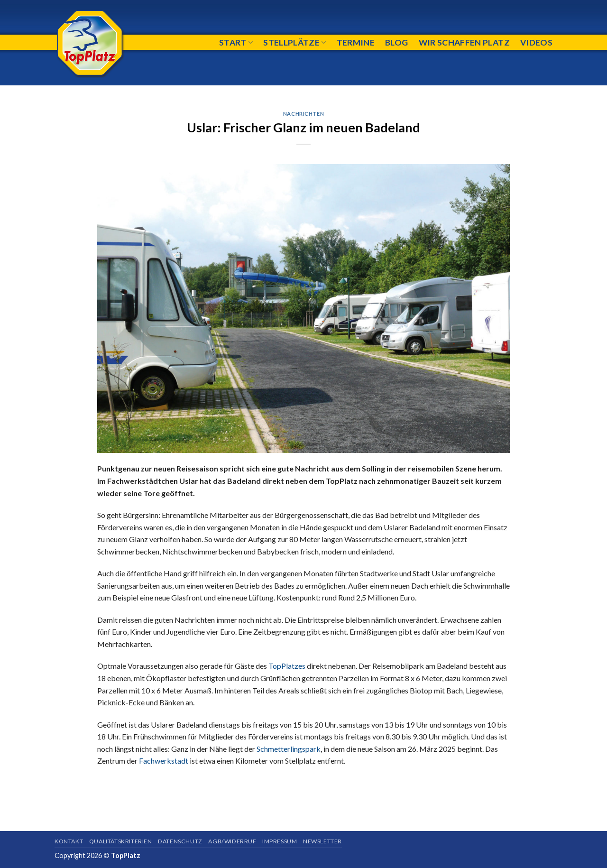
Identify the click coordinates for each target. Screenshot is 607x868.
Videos (536, 42)
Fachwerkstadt (164, 761)
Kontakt (69, 841)
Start (236, 42)
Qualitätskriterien (121, 841)
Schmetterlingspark (289, 749)
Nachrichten (303, 114)
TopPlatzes (287, 666)
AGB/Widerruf (232, 841)
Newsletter (322, 841)
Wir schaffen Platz (464, 42)
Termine (356, 42)
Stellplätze (294, 42)
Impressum (280, 841)
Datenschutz (180, 841)
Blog (396, 42)
